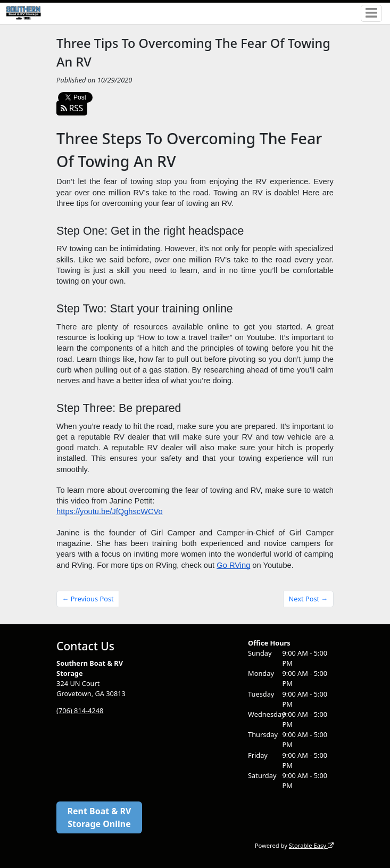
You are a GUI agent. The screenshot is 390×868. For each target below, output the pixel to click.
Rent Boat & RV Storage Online (99, 817)
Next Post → (309, 599)
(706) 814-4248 (80, 710)
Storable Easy (311, 845)
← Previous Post (88, 599)
